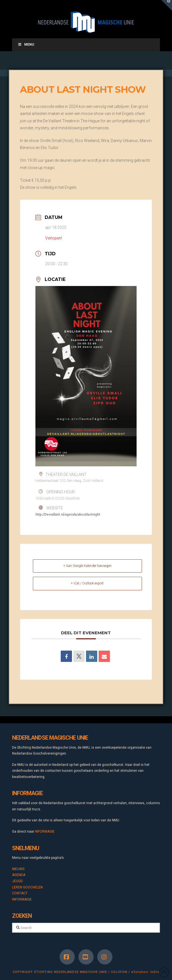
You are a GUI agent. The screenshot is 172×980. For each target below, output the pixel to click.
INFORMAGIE (45, 832)
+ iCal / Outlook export (87, 583)
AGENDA (19, 875)
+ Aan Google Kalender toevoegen (87, 566)
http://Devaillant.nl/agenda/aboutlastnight (68, 515)
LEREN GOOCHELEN (27, 887)
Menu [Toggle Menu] (26, 45)
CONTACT (20, 893)
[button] (167, 5)
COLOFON (119, 972)
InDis (155, 972)
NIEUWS (18, 869)
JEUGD (17, 881)
